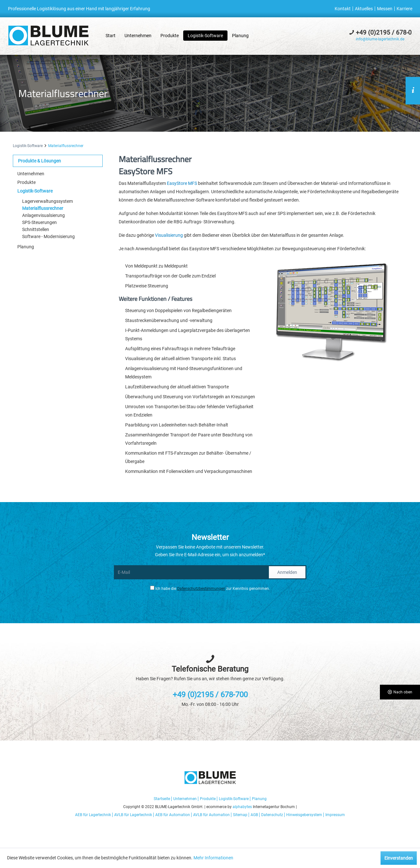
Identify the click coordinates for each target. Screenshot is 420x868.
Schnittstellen (36, 229)
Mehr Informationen (213, 858)
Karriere (404, 9)
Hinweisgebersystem (304, 815)
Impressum (335, 815)
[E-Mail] (191, 572)
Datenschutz (272, 815)
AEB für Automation (173, 815)
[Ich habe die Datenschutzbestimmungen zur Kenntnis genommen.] (152, 588)
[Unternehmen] (138, 36)
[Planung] (240, 36)
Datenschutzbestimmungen (201, 589)
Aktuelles (364, 9)
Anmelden (287, 572)
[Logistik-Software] (205, 36)
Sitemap (240, 815)
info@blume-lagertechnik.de (380, 39)
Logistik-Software (35, 191)
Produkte (26, 182)
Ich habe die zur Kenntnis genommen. (213, 589)
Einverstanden (399, 858)
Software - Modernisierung (48, 236)
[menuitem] (344, 9)
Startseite (162, 799)
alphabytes (242, 807)
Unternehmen (31, 174)
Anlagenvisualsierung (43, 215)
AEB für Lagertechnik (93, 815)
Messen (385, 9)
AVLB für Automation (211, 815)
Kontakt (343, 9)
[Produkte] (170, 36)
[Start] (111, 36)
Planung (26, 247)
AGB (254, 815)
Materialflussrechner (43, 208)
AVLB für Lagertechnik (133, 815)
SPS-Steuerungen (39, 222)
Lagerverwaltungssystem (47, 201)
